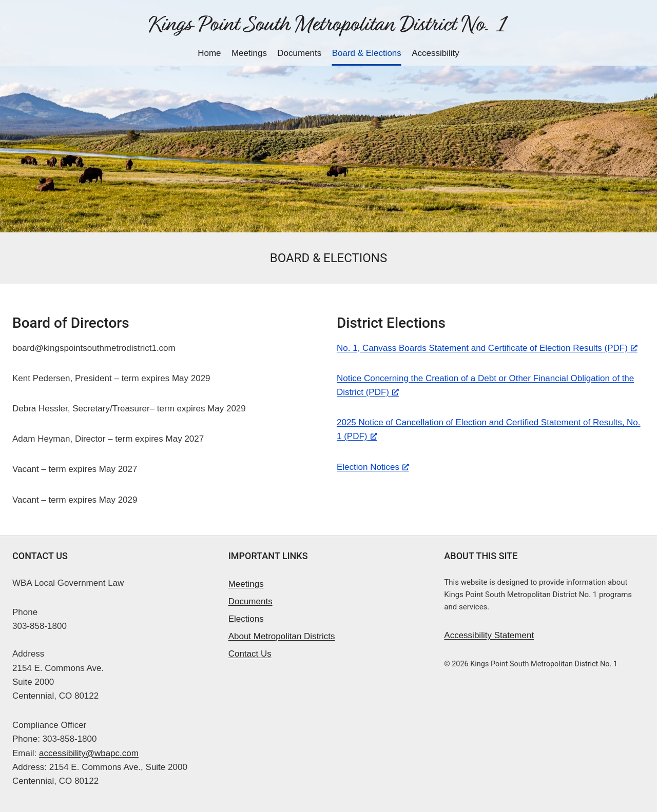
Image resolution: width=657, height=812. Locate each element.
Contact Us (250, 654)
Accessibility (436, 53)
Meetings (249, 53)
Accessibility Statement (489, 635)
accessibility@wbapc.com (89, 753)
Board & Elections (367, 53)
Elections (246, 619)
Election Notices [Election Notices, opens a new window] (373, 467)
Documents (299, 53)
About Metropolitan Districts (282, 636)
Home (209, 53)
